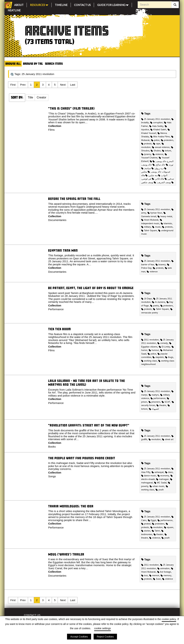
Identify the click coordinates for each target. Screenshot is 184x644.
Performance (56, 309)
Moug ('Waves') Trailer (66, 554)
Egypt (152, 520)
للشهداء (154, 409)
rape (157, 144)
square (169, 527)
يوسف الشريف (166, 182)
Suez (157, 579)
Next (63, 85)
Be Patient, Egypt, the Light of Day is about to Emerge (91, 288)
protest (146, 524)
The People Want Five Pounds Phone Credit (82, 458)
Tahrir (156, 531)
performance (158, 398)
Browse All (13, 64)
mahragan (162, 479)
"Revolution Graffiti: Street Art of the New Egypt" (89, 425)
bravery (161, 265)
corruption (156, 123)
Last (73, 85)
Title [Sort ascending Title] (31, 97)
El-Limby (164, 347)
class (169, 472)
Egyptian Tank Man (63, 250)
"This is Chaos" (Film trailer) (71, 108)
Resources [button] (39, 5)
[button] (31, 98)
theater (158, 534)
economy (163, 476)
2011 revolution (150, 340)
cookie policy (169, 619)
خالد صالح (162, 165)
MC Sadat (160, 483)
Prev (23, 85)
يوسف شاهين (149, 182)
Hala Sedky (156, 126)
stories (146, 531)
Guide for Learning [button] (113, 5)
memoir (154, 576)
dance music (149, 476)
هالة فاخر (161, 179)
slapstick (158, 357)
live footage (164, 572)
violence (158, 154)
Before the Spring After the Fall (74, 199)
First (13, 85)
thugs (169, 357)
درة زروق (161, 168)
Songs (52, 476)
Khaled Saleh (158, 130)
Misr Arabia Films (160, 137)
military (146, 227)
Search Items (54, 64)
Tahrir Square (149, 231)
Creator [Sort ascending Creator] (41, 97)
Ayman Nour (155, 213)
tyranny (146, 154)
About (19, 4)
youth (160, 490)
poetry (155, 306)
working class (149, 361)
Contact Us (82, 4)
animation (163, 568)
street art (168, 439)
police (155, 140)
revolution (155, 439)
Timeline (61, 4)
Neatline (14, 10)
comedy (163, 343)
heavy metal (165, 216)
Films (51, 130)
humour (154, 350)
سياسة (149, 168)
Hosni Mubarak (150, 220)
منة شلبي (155, 175)
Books (52, 447)
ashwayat (158, 472)
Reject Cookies (105, 637)
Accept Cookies (79, 637)
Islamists (166, 223)
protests (146, 144)
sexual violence (161, 147)
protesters (167, 140)
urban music (157, 486)
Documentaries (57, 220)
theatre (161, 405)
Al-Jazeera (158, 302)
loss (145, 576)
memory (166, 576)
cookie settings (103, 628)
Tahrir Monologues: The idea (71, 506)
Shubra (156, 151)
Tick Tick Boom (59, 329)
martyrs (154, 395)
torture (167, 151)
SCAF (166, 402)
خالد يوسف (148, 165)
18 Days (147, 299)
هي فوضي (148, 179)
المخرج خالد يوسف (162, 161)
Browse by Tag (33, 64)
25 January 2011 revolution (156, 119)
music (156, 227)
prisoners (154, 402)
